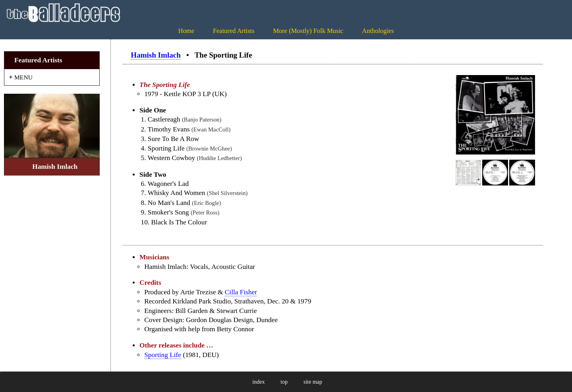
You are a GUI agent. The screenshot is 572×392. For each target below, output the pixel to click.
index (258, 382)
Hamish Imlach (156, 55)
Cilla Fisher (241, 292)
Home (186, 31)
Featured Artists (234, 31)
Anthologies (378, 31)
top (284, 382)
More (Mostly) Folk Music (308, 31)
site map (313, 382)
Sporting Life (163, 355)
